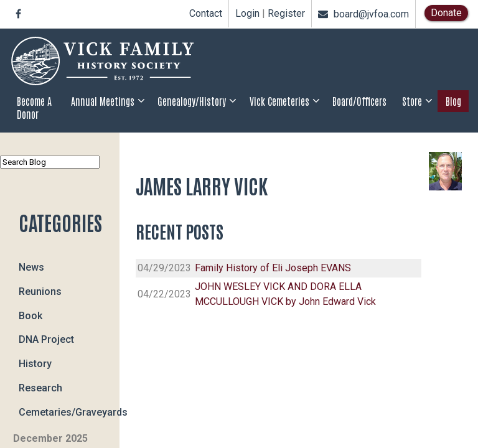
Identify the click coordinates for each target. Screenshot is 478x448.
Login (247, 14)
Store (412, 101)
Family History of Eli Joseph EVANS (273, 268)
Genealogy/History (192, 101)
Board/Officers (359, 101)
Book (30, 315)
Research (40, 387)
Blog (453, 101)
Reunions (40, 291)
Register (286, 14)
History (35, 364)
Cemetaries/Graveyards (69, 412)
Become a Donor (34, 107)
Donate (446, 13)
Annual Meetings (103, 101)
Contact (206, 13)
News (31, 267)
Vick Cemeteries (279, 101)
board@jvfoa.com (363, 14)
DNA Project (46, 339)
